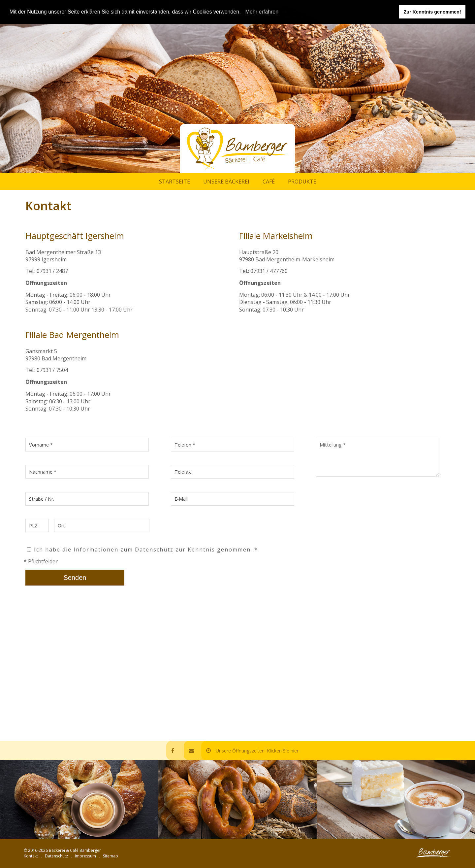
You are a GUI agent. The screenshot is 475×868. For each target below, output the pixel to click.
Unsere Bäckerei (226, 182)
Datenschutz (56, 856)
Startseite (174, 182)
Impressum (85, 856)
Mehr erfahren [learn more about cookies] (262, 12)
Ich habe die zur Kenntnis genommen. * (142, 550)
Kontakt (31, 856)
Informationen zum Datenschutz (124, 550)
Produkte (302, 182)
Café (269, 182)
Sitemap (111, 856)
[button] (243, 12)
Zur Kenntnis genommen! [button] (432, 12)
